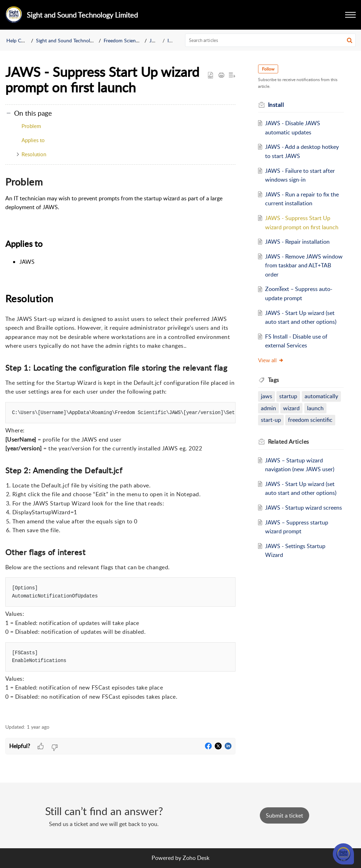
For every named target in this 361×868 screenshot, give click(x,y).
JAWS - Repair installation (297, 242)
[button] (350, 15)
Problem (31, 126)
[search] (271, 40)
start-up (271, 420)
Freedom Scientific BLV (129, 40)
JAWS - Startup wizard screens (304, 508)
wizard (291, 408)
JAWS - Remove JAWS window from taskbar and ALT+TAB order (304, 265)
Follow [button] (268, 69)
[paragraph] (120, 445)
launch (315, 408)
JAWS (156, 40)
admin (268, 408)
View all (271, 360)
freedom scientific (310, 420)
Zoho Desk (196, 858)
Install (174, 40)
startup (288, 396)
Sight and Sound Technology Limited (75, 40)
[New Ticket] (284, 815)
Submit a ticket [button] (284, 815)
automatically (321, 396)
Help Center (19, 40)
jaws (267, 396)
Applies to (33, 140)
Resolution (34, 154)
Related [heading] (289, 442)
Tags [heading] (274, 380)
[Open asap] (343, 854)
